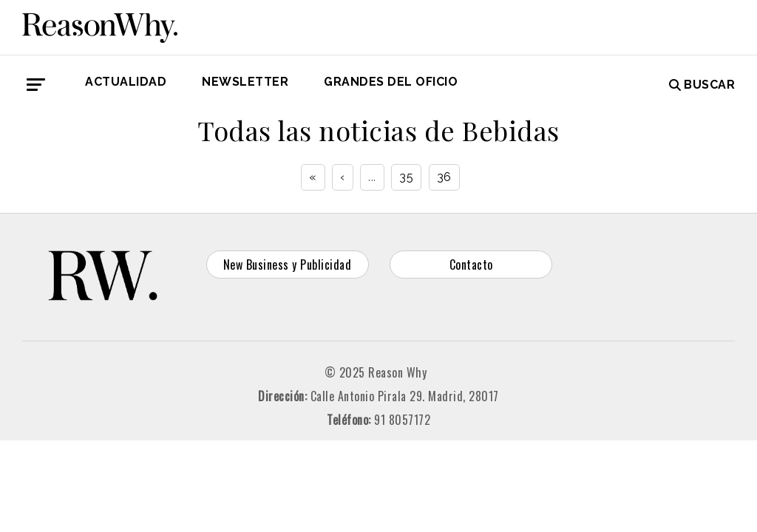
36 (444, 177)
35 (406, 177)
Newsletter (245, 82)
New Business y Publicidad (288, 265)
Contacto (471, 265)
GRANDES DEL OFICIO (391, 82)
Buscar (702, 85)
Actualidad (126, 82)
